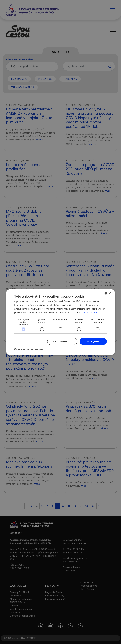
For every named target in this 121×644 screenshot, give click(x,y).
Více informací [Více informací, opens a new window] (91, 312)
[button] (30, 349)
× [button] (110, 293)
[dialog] (61, 322)
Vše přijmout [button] (93, 341)
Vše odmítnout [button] (62, 341)
